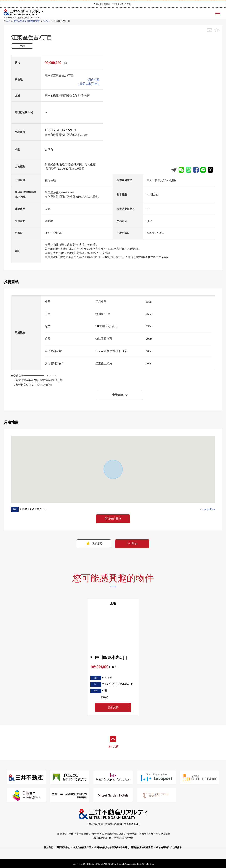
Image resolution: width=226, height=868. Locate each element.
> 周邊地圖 (93, 80)
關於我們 (49, 847)
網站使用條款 (163, 847)
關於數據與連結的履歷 (142, 847)
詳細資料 (113, 707)
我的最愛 (94, 543)
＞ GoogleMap (207, 509)
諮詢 (132, 544)
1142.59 (66, 130)
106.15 (50, 130)
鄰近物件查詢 (113, 519)
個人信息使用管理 (82, 847)
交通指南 (177, 847)
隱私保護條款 (63, 847)
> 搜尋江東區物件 (88, 84)
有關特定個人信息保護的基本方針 (111, 847)
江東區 (47, 21)
